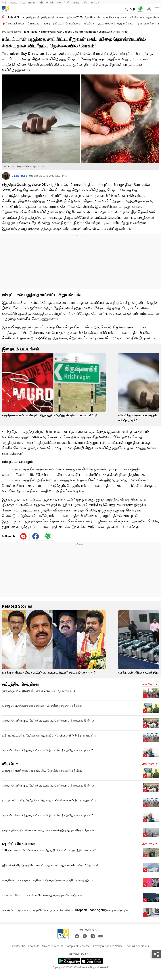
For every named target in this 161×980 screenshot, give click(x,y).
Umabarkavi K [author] (20, 176)
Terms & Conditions (137, 946)
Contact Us (19, 946)
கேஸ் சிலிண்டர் (15, 23)
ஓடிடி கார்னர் (105, 23)
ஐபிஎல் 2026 (74, 17)
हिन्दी (4, 3)
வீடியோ (89, 23)
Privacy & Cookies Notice (108, 946)
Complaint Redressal (78, 946)
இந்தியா (90, 17)
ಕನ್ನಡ (23, 3)
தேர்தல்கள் (34, 23)
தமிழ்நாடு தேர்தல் (53, 17)
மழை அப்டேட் (53, 23)
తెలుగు (31, 3)
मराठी (40, 3)
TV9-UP (95, 3)
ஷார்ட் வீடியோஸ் (133, 17)
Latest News (16, 17)
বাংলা (59, 3)
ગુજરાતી (50, 3)
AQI (132, 9)
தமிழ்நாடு (33, 17)
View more (149, 684)
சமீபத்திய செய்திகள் (20, 684)
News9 (14, 3)
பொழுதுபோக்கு (109, 17)
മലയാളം (76, 3)
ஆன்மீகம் (153, 17)
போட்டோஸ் (73, 23)
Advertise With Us (52, 946)
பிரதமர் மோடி (125, 23)
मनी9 (86, 3)
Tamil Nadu (31, 32)
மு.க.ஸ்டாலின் (145, 23)
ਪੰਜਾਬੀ (67, 3)
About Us (33, 946)
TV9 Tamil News (11, 32)
